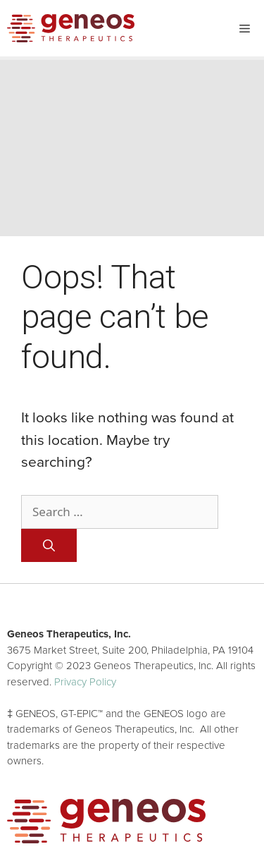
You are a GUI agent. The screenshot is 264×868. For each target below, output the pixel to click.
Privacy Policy (85, 682)
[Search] (49, 546)
